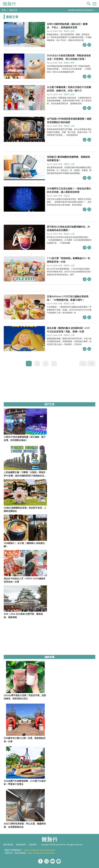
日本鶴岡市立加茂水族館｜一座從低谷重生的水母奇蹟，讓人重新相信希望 (69, 190)
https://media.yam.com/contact (41, 853)
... (54, 364)
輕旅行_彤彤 (69, 31)
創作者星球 (21, 844)
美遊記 (67, 196)
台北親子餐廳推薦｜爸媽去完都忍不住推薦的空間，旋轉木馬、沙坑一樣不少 (69, 89)
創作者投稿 (8, 844)
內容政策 (33, 844)
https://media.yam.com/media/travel (40, 850)
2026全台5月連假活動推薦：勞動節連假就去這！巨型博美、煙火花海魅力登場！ (69, 57)
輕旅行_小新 (69, 126)
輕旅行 (9, 4)
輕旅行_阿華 (69, 63)
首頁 (4, 10)
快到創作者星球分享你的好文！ (82, 10)
